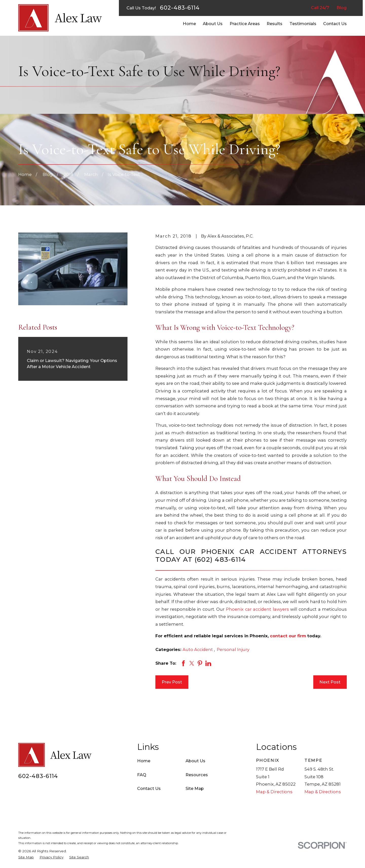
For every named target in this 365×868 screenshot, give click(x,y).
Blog (342, 8)
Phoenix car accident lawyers (257, 609)
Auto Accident (198, 649)
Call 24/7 (320, 8)
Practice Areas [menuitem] (245, 24)
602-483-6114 (180, 8)
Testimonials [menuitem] (303, 24)
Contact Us (149, 788)
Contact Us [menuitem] (335, 24)
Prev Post (172, 682)
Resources (197, 775)
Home (144, 761)
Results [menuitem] (275, 24)
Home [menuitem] (189, 24)
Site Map (195, 788)
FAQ (142, 775)
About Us (195, 761)
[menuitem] (26, 857)
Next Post (330, 682)
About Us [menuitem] (213, 24)
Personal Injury (233, 649)
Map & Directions (274, 792)
